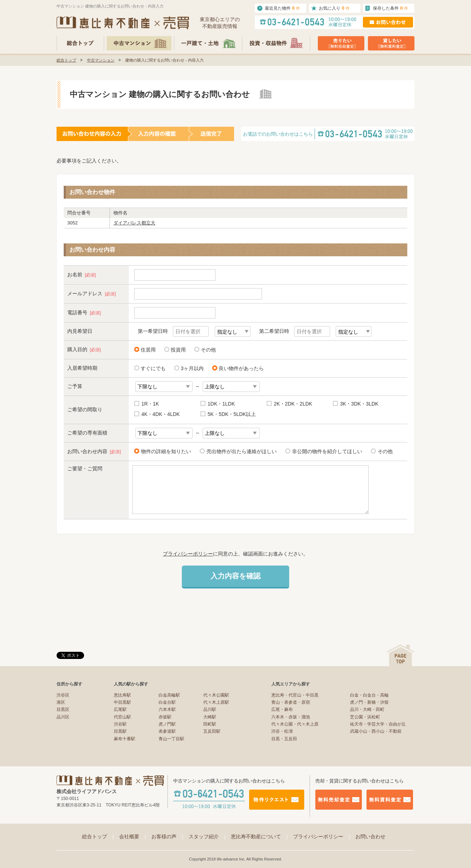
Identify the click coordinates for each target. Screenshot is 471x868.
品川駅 (210, 709)
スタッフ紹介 (208, 837)
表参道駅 (167, 731)
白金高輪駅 (169, 695)
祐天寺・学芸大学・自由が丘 (378, 724)
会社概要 (133, 837)
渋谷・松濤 (282, 731)
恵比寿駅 (122, 695)
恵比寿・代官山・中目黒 (295, 695)
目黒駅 (120, 731)
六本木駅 (167, 709)
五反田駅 (212, 731)
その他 (208, 350)
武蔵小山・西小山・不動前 (376, 731)
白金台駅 (167, 702)
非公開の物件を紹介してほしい (326, 451)
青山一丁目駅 (171, 739)
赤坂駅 (165, 717)
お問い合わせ (370, 837)
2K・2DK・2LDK (293, 404)
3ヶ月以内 (192, 368)
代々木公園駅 (216, 695)
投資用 (178, 350)
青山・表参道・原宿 (291, 702)
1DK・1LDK (221, 404)
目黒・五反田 (284, 739)
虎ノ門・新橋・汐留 (369, 702)
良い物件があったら (241, 368)
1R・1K (150, 404)
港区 (61, 702)
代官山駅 (122, 717)
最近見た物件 (282, 8)
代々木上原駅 (216, 702)
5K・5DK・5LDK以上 (232, 414)
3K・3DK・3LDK (359, 404)
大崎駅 (210, 717)
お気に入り (334, 8)
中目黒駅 (122, 702)
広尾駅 (120, 709)
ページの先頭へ (400, 655)
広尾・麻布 (282, 709)
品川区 (63, 717)
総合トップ (66, 60)
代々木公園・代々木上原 (295, 724)
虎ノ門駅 (167, 724)
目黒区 (63, 709)
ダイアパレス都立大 (134, 223)
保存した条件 (390, 8)
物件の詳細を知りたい (165, 451)
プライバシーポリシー (188, 554)
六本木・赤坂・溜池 (291, 717)
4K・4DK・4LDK (161, 414)
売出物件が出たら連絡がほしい (240, 451)
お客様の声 (168, 837)
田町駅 (210, 724)
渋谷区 (63, 695)
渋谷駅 (120, 724)
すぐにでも (153, 368)
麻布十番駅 (125, 739)
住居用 (148, 350)
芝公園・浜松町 (365, 717)
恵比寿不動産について (260, 837)
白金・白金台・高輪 (369, 695)
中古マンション (101, 60)
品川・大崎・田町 (367, 709)
